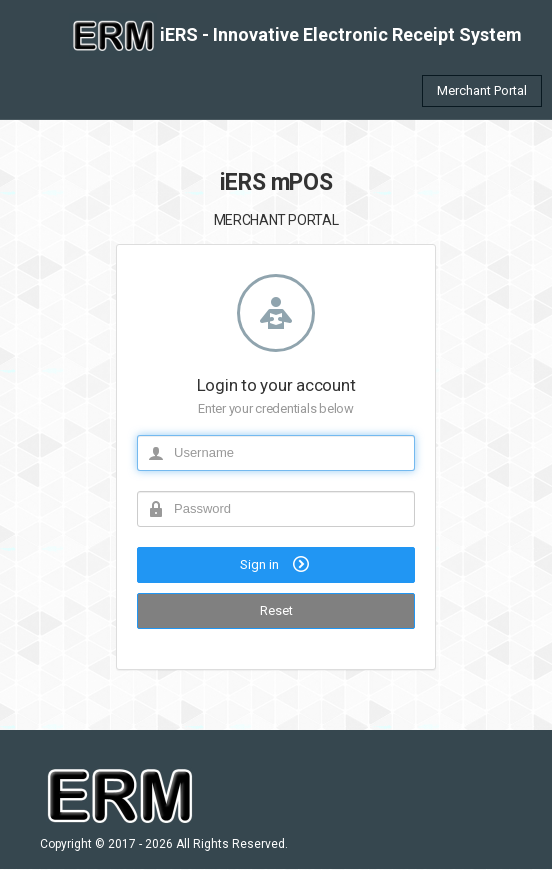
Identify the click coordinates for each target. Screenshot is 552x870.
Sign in (276, 564)
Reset (276, 610)
